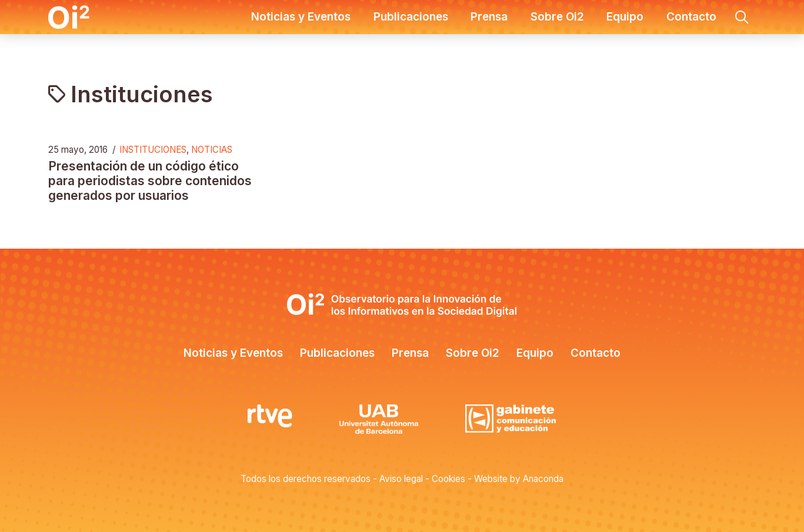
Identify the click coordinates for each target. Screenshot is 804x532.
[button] (742, 17)
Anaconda (543, 479)
